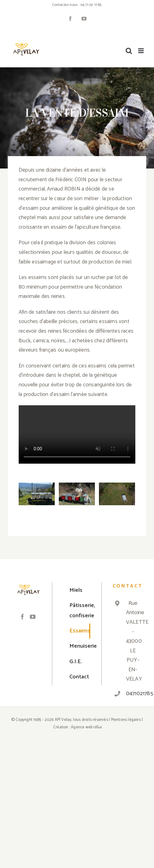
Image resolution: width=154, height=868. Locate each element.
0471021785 (133, 694)
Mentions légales (126, 720)
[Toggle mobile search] (129, 51)
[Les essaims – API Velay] (37, 494)
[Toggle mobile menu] (141, 51)
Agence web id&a (86, 727)
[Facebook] (22, 617)
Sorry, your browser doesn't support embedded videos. (77, 434)
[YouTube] (33, 617)
